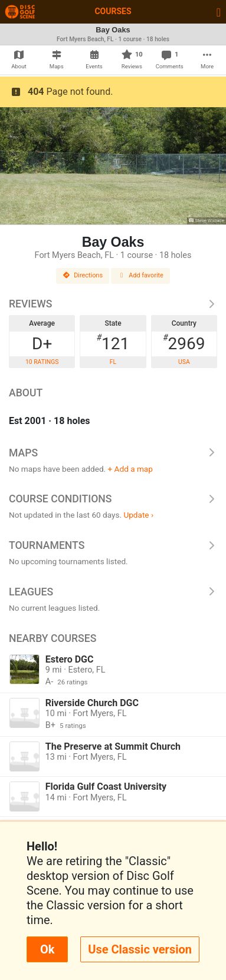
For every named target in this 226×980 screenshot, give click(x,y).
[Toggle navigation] (219, 12)
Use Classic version (140, 949)
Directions (83, 275)
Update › (138, 515)
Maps (113, 453)
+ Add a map (130, 469)
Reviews (113, 304)
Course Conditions (113, 499)
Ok (47, 949)
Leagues (113, 592)
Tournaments (113, 545)
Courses (113, 11)
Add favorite (140, 275)
